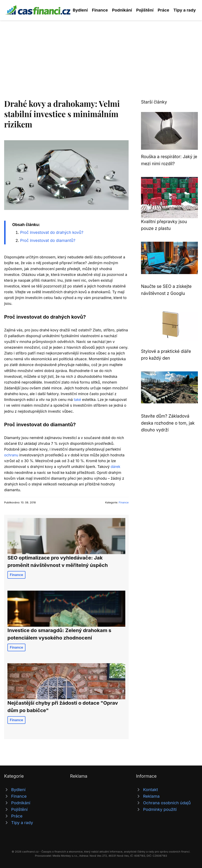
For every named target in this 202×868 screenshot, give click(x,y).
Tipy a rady (185, 10)
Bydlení (80, 10)
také (77, 400)
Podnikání (122, 10)
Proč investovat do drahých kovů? (52, 232)
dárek (115, 467)
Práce (163, 10)
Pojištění (145, 10)
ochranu (11, 455)
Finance (100, 10)
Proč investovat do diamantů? (48, 240)
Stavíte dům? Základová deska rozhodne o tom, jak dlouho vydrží (168, 423)
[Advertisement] (101, 51)
